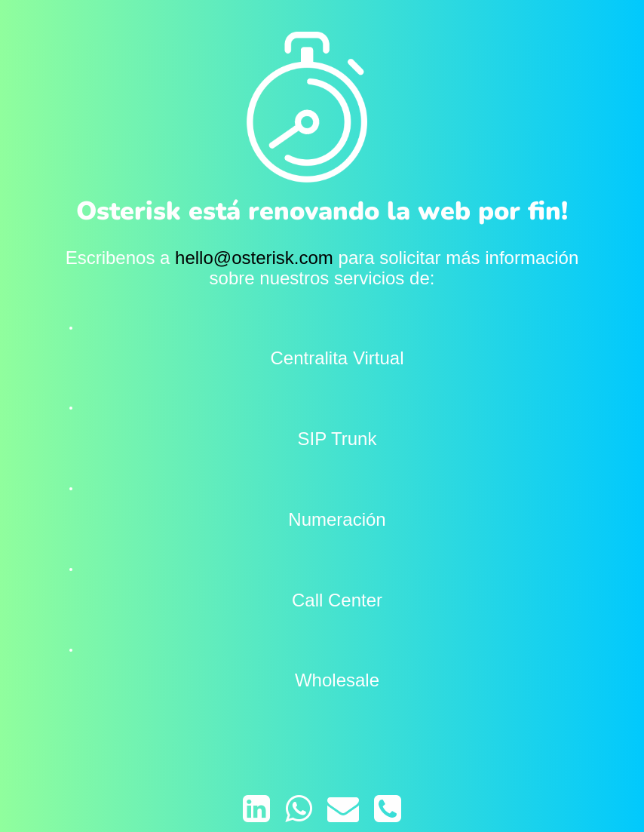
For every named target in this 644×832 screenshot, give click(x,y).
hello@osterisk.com (254, 258)
